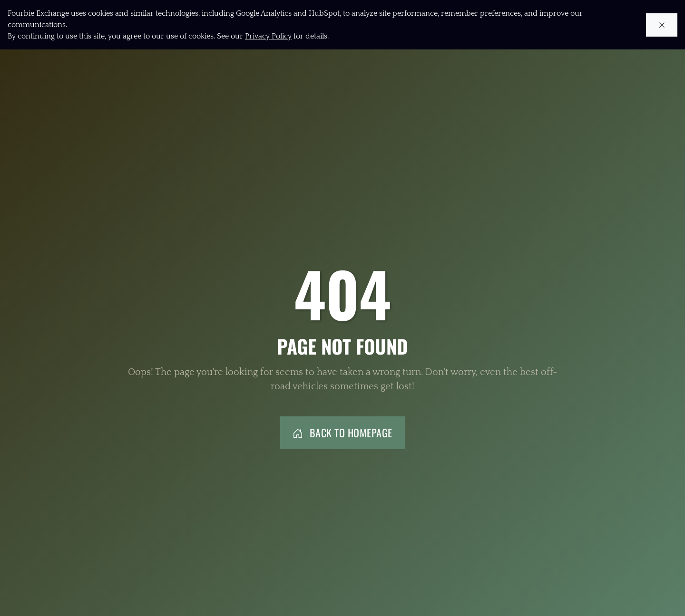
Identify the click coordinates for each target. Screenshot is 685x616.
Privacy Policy (268, 36)
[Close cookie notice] (662, 25)
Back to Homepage (342, 433)
